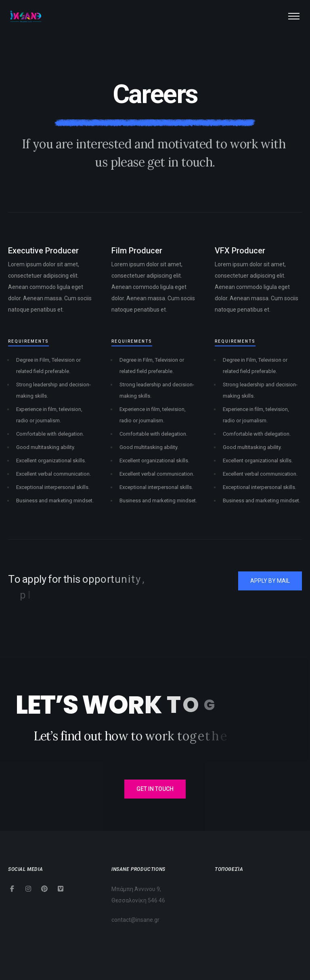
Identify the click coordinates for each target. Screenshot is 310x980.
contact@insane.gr (135, 920)
